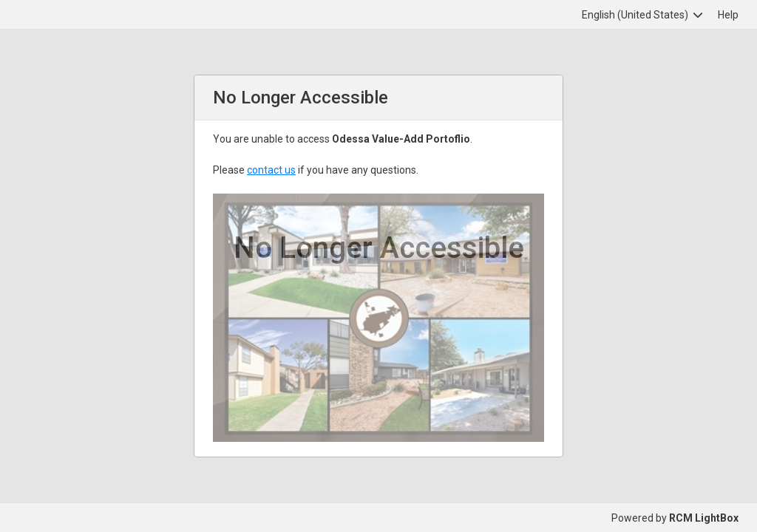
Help (728, 15)
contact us (271, 170)
